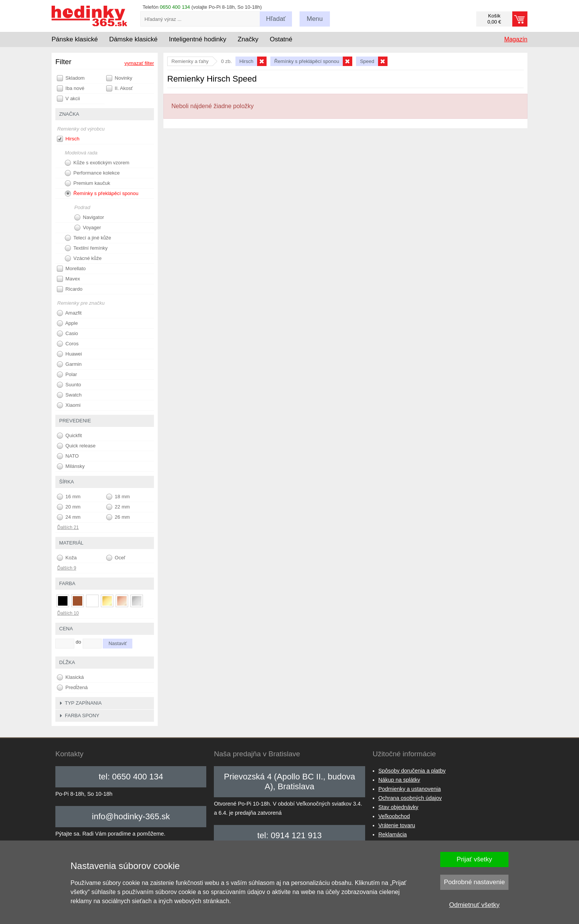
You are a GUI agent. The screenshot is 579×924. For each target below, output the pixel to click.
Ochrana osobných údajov (410, 798)
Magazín (516, 39)
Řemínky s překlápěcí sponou (102, 194)
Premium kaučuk (87, 183)
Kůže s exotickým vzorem (97, 163)
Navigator (89, 217)
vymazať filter (139, 63)
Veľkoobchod (394, 816)
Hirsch (68, 139)
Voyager (88, 228)
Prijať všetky (474, 859)
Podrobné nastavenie (475, 882)
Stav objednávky (399, 807)
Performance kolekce (92, 173)
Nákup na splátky (399, 780)
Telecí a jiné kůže (88, 238)
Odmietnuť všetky (475, 905)
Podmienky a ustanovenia (410, 789)
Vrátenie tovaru (397, 825)
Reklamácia (393, 834)
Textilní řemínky (86, 248)
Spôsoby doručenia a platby (412, 771)
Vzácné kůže (83, 258)
